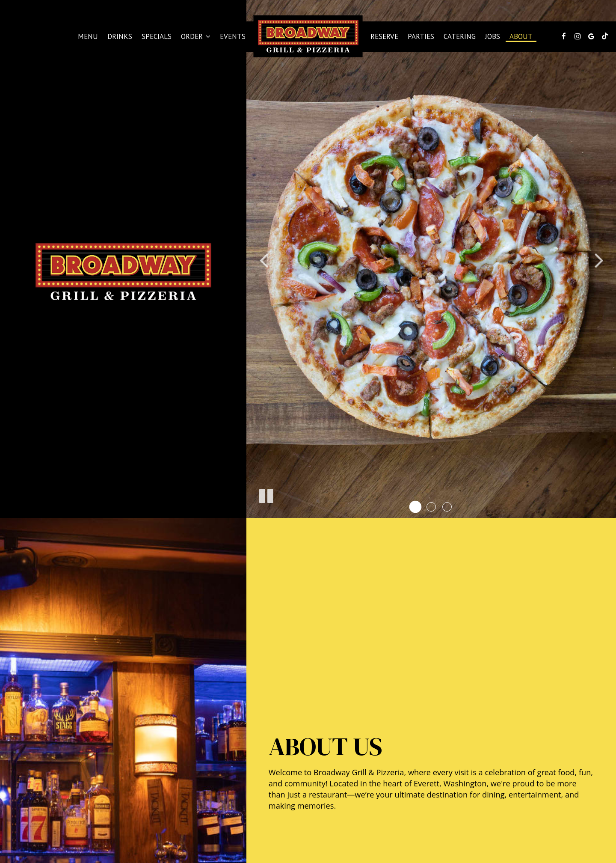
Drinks (120, 36)
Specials (157, 36)
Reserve (384, 36)
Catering (460, 36)
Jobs (493, 36)
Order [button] (196, 36)
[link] (308, 36)
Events (233, 36)
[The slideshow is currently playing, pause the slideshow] (266, 494)
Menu (88, 36)
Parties (421, 36)
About (521, 36)
